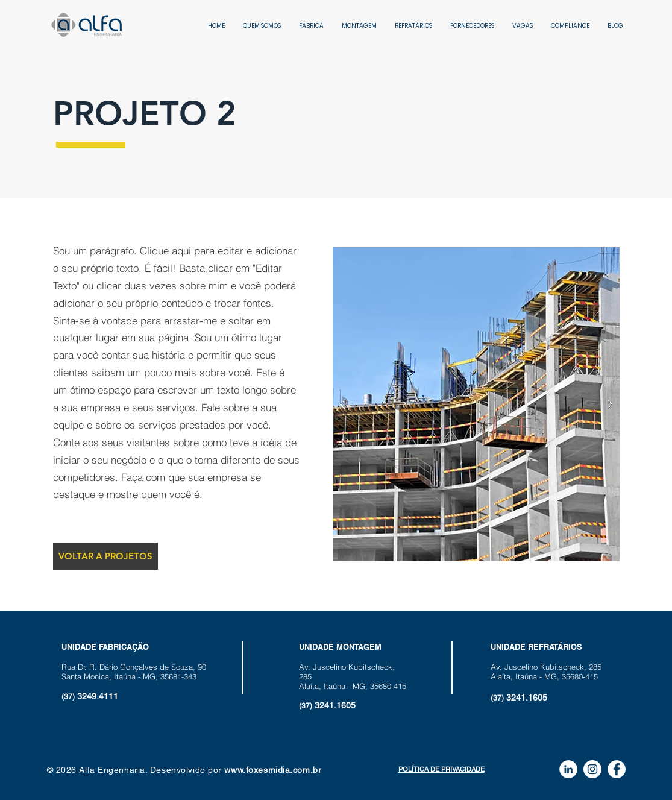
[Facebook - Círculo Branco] (617, 769)
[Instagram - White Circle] (592, 769)
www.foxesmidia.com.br (273, 770)
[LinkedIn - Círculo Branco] (568, 769)
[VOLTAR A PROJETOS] (105, 556)
